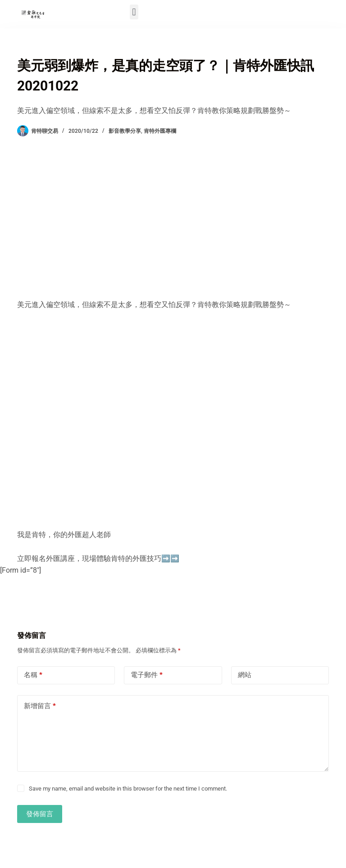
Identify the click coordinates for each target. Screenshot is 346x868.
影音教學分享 (125, 131)
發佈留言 (40, 814)
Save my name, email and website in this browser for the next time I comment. (128, 789)
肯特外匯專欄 (160, 131)
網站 (245, 675)
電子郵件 (147, 675)
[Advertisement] (173, 218)
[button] (134, 12)
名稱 (33, 675)
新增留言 (40, 706)
